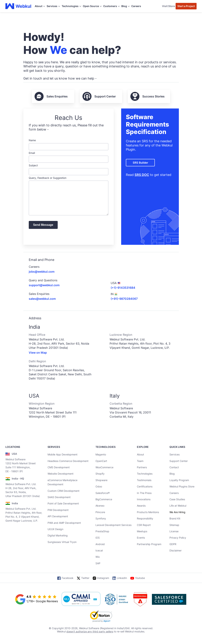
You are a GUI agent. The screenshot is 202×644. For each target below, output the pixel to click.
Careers (136, 6)
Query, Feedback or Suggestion (69, 196)
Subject (69, 169)
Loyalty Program (179, 480)
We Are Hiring (177, 512)
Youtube (140, 578)
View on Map (38, 353)
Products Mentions (148, 512)
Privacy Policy (178, 538)
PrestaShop (102, 531)
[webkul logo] (18, 6)
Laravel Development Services (113, 525)
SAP (98, 563)
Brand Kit (175, 518)
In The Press (144, 493)
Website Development (60, 474)
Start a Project (186, 6)
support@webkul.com (44, 285)
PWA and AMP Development (64, 523)
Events (141, 538)
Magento (101, 454)
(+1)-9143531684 (123, 288)
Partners (142, 467)
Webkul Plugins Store (182, 486)
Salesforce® (103, 493)
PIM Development (58, 510)
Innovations (144, 499)
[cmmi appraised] (81, 599)
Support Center (179, 461)
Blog (172, 474)
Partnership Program (149, 544)
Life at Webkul (178, 506)
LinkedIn (122, 578)
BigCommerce (104, 499)
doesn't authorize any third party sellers (90, 631)
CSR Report (144, 525)
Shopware (101, 480)
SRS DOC (142, 175)
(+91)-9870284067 (124, 299)
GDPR (173, 544)
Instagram (103, 578)
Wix (98, 557)
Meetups (142, 531)
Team (140, 461)
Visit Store (168, 6)
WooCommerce (104, 467)
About (140, 454)
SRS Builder (140, 163)
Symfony (101, 518)
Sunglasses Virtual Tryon (62, 542)
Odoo (99, 486)
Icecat (99, 550)
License (174, 531)
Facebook (68, 578)
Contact (174, 467)
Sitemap (174, 525)
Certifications (145, 486)
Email (69, 157)
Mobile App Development (62, 454)
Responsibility (145, 518)
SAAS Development (59, 497)
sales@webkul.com (42, 299)
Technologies (145, 474)
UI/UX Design (55, 529)
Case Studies (177, 499)
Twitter (85, 578)
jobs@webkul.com (42, 272)
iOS (98, 538)
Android (100, 544)
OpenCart (101, 461)
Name (69, 144)
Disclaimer (176, 550)
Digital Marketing (58, 535)
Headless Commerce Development (68, 461)
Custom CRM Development (63, 491)
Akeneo (100, 506)
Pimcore (100, 512)
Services (175, 454)
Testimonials (144, 480)
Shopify (100, 474)
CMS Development (59, 467)
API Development (58, 516)
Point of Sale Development (63, 503)
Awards (141, 506)
